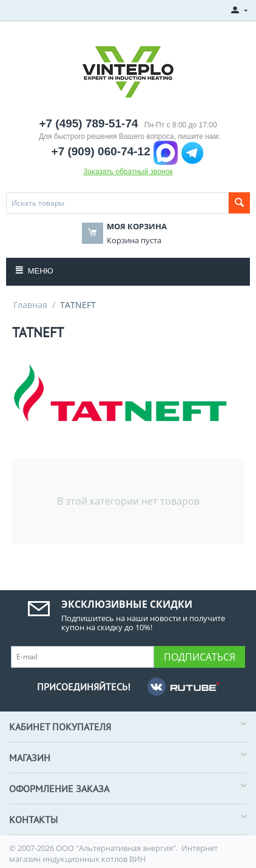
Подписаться (200, 657)
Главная (30, 305)
